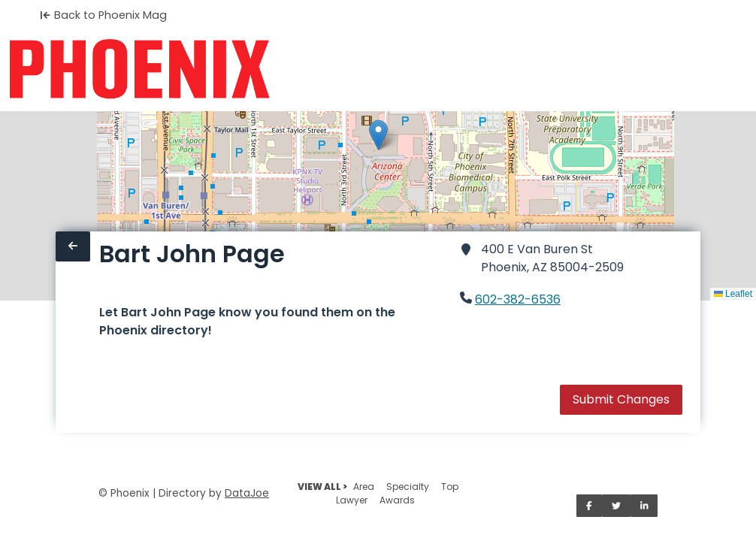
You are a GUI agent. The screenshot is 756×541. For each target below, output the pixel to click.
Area (364, 487)
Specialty (408, 487)
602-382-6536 (518, 299)
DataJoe (247, 493)
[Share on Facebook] (589, 506)
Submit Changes (621, 399)
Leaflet (733, 294)
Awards (397, 500)
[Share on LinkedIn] (644, 506)
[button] (378, 135)
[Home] (139, 69)
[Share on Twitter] (616, 506)
